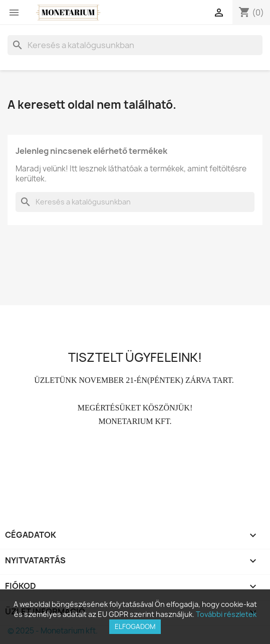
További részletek (226, 614)
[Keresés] (135, 45)
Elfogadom (135, 626)
